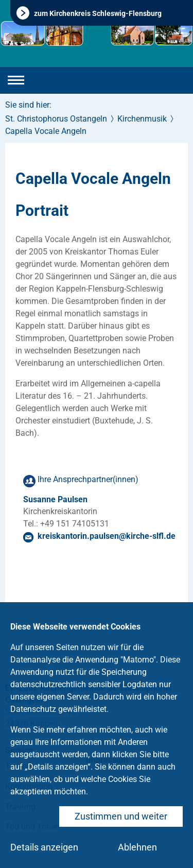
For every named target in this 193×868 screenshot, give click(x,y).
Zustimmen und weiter (121, 816)
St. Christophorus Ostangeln (56, 119)
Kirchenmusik (142, 119)
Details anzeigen (44, 847)
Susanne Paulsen (55, 499)
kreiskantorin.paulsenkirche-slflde (107, 536)
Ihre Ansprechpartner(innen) (88, 479)
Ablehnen (137, 847)
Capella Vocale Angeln (46, 131)
